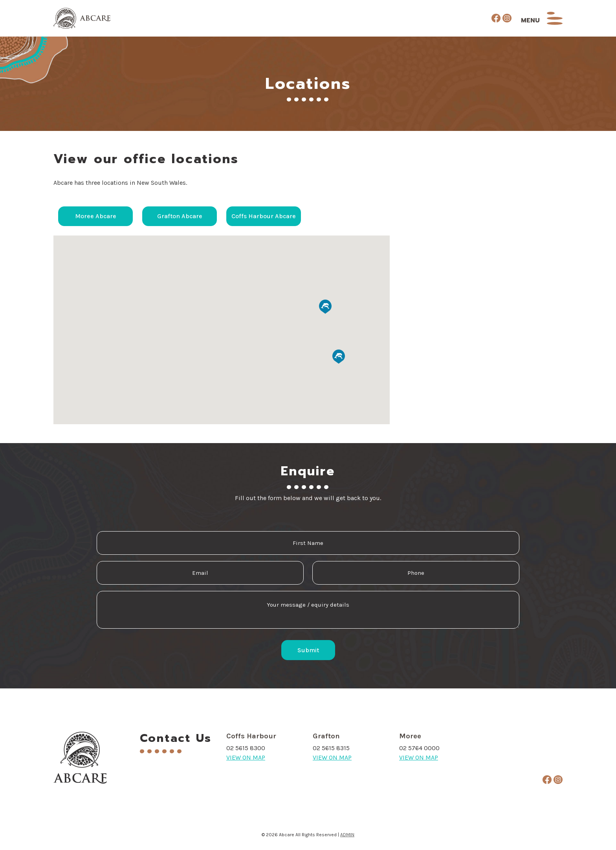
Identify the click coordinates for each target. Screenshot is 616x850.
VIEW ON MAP (246, 757)
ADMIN (347, 835)
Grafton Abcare (180, 216)
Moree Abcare (96, 216)
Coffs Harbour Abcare (264, 216)
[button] (104, 292)
